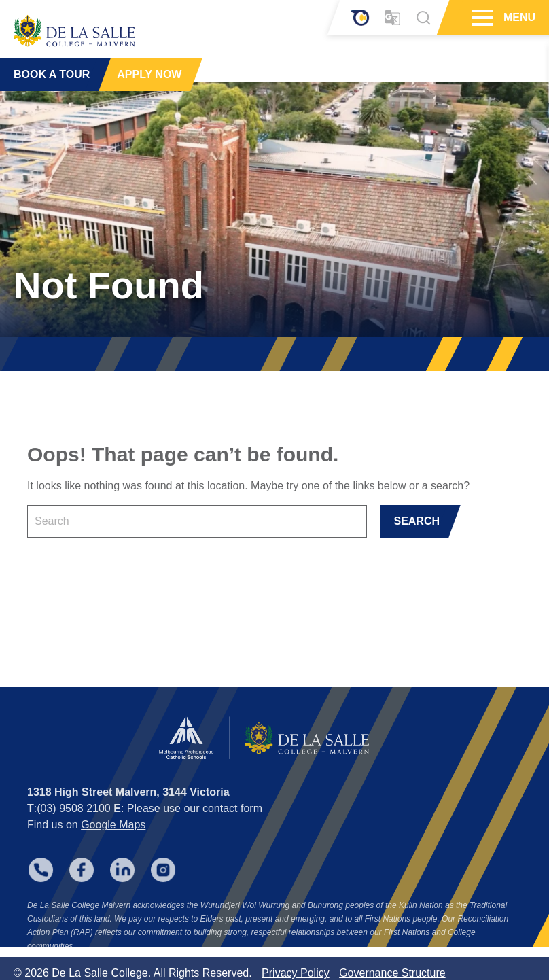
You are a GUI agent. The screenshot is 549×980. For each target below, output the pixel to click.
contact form (232, 817)
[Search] (423, 18)
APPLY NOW (149, 74)
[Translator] (392, 18)
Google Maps (113, 833)
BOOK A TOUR (52, 74)
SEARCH (417, 521)
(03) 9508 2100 (74, 817)
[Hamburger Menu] (481, 18)
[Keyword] (197, 521)
